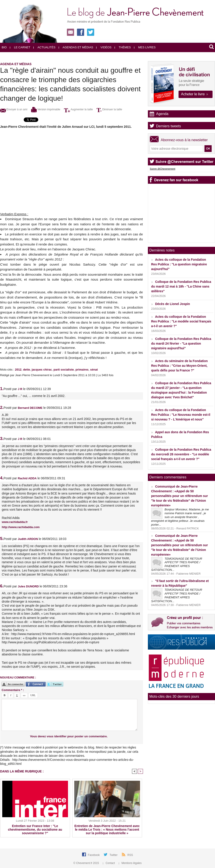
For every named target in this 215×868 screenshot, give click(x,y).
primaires (82, 370)
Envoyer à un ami (14, 109)
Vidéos (104, 47)
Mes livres (145, 47)
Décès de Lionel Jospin (172, 304)
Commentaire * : (13, 690)
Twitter (114, 855)
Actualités (44, 47)
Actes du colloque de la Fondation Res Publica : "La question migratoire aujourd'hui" (179, 264)
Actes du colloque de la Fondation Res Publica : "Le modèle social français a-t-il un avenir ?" (181, 321)
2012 (18, 370)
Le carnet (20, 47)
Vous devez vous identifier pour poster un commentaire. (69, 736)
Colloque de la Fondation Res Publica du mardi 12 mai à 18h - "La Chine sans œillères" (181, 286)
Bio (4, 47)
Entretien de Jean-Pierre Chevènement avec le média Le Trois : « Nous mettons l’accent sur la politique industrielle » (107, 830)
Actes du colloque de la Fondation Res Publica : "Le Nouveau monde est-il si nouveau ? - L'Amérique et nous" (181, 415)
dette (27, 370)
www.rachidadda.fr (15, 522)
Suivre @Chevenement (163, 169)
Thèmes (123, 47)
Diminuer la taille (109, 109)
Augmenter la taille (78, 109)
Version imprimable (46, 109)
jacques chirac (42, 370)
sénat (94, 370)
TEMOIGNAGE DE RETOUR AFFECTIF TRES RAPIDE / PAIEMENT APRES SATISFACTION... (177, 564)
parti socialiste (64, 370)
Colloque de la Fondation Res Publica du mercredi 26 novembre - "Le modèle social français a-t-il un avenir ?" (181, 454)
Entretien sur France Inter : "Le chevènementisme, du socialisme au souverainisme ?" (35, 830)
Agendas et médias (76, 47)
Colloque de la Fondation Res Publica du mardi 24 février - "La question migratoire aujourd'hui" (181, 343)
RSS (130, 855)
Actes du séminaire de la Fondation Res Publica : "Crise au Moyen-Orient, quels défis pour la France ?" (180, 366)
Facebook (94, 855)
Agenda (162, 114)
